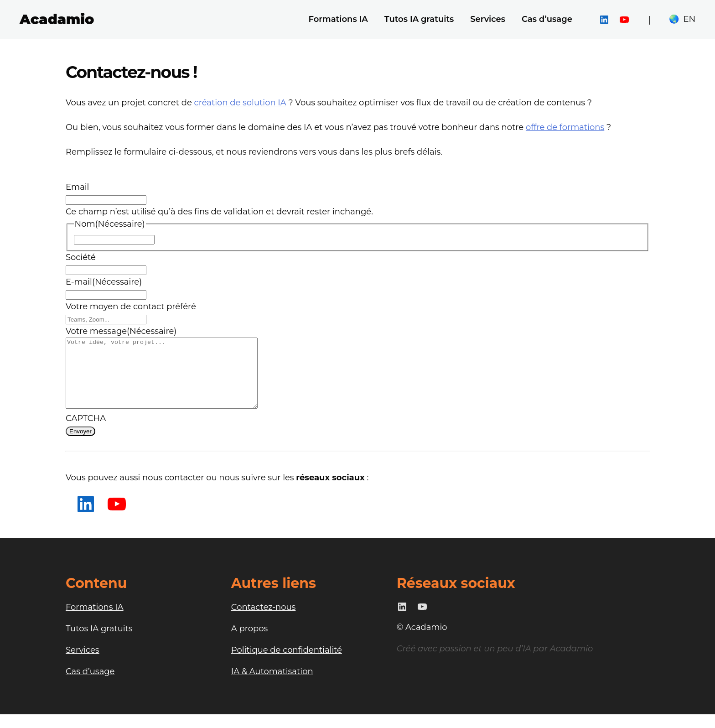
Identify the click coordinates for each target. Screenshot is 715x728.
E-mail (104, 282)
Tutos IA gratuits (99, 642)
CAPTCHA (86, 432)
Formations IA (95, 621)
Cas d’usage (90, 685)
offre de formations (565, 127)
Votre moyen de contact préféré (131, 307)
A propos (249, 642)
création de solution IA (240, 103)
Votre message (121, 331)
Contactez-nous (264, 621)
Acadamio (57, 19)
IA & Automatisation (272, 685)
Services (83, 664)
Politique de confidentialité (287, 664)
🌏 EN (682, 19)
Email (77, 187)
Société (81, 257)
